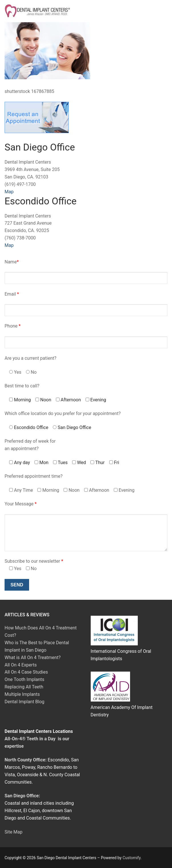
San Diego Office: (22, 796)
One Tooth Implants (24, 679)
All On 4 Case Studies (26, 672)
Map (9, 192)
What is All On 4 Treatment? (33, 657)
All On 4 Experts (21, 665)
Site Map (14, 832)
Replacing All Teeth (24, 687)
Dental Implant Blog (25, 702)
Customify (132, 858)
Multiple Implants (22, 694)
